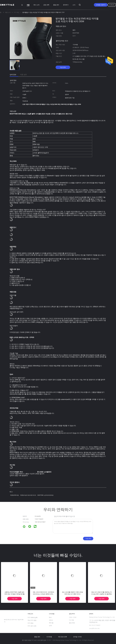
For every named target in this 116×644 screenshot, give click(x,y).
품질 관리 (56, 5)
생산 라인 (72, 623)
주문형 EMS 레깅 (14, 495)
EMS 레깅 (30, 623)
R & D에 (71, 620)
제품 (28, 5)
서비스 (51, 620)
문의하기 (66, 5)
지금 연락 (63, 67)
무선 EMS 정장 (32, 620)
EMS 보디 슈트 (32, 626)
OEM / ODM (73, 617)
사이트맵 (49, 637)
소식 (74, 5)
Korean (112, 5)
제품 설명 (23, 74)
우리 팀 (51, 623)
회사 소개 (36, 5)
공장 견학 (46, 5)
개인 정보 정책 (62, 637)
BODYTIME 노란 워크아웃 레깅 (45, 495)
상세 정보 (13, 74)
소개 (50, 625)
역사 (50, 617)
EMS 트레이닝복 (33, 617)
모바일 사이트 (77, 637)
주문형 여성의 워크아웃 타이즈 (28, 495)
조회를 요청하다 (101, 5)
